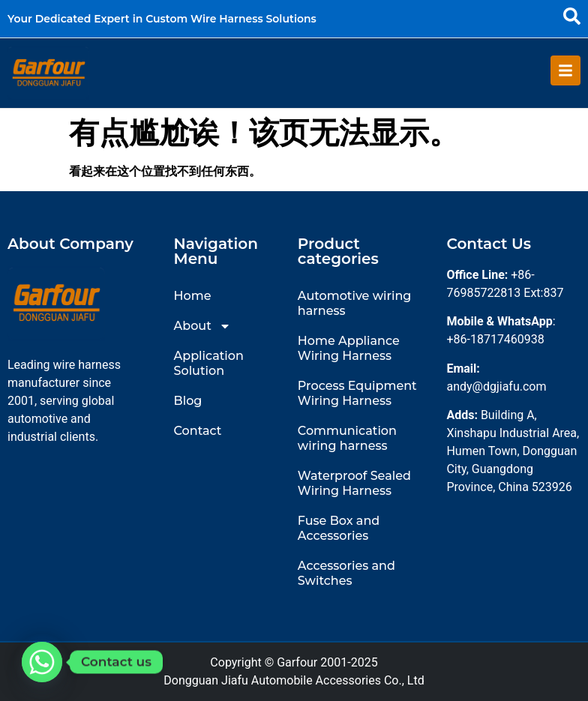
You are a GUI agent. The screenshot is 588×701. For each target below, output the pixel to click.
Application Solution (209, 363)
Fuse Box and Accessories (339, 528)
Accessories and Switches (346, 573)
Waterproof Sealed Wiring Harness (354, 483)
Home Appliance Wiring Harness (349, 348)
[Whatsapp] (42, 662)
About (202, 326)
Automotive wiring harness (355, 303)
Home (193, 296)
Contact (198, 431)
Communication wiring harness (347, 438)
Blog (188, 401)
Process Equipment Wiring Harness (357, 393)
